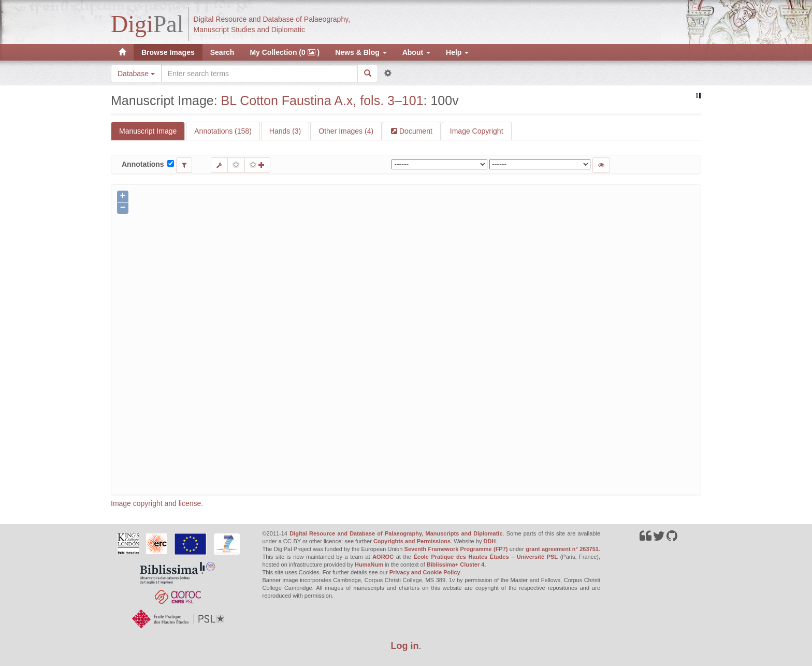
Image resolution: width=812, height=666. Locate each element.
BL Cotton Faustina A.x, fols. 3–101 (322, 100)
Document (415, 131)
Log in (405, 646)
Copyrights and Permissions (412, 541)
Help (457, 52)
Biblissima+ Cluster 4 (456, 564)
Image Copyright (477, 131)
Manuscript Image (148, 131)
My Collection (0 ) (285, 52)
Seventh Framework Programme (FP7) (456, 549)
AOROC (383, 557)
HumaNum (369, 564)
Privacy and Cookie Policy (425, 572)
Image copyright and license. (157, 503)
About (416, 52)
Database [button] (136, 74)
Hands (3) (285, 131)
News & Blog (361, 52)
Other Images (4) (346, 131)
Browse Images (168, 52)
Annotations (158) (223, 131)
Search (222, 52)
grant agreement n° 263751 (562, 549)
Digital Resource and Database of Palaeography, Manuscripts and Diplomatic (396, 533)
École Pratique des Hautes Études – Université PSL (485, 557)
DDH (489, 541)
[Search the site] (259, 74)
